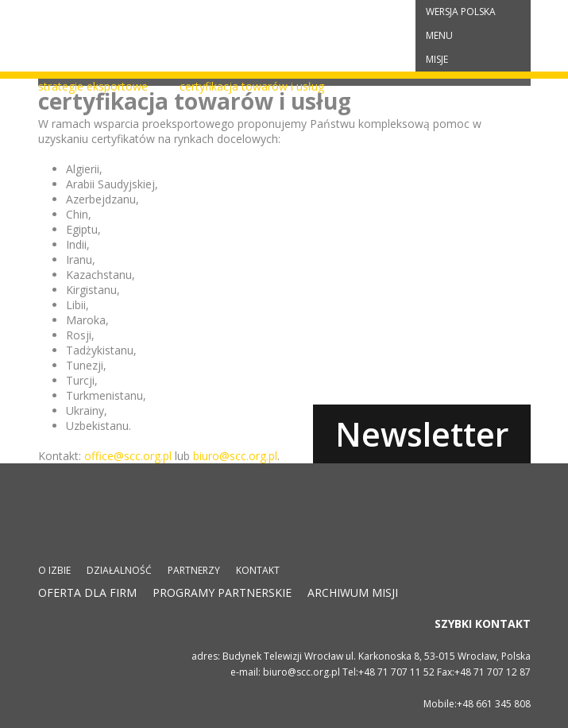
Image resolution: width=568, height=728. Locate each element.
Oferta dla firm (87, 592)
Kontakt (258, 570)
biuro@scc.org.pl (235, 456)
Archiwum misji (353, 592)
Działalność (119, 570)
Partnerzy (194, 570)
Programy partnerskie (222, 592)
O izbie (54, 570)
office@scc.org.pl (128, 456)
